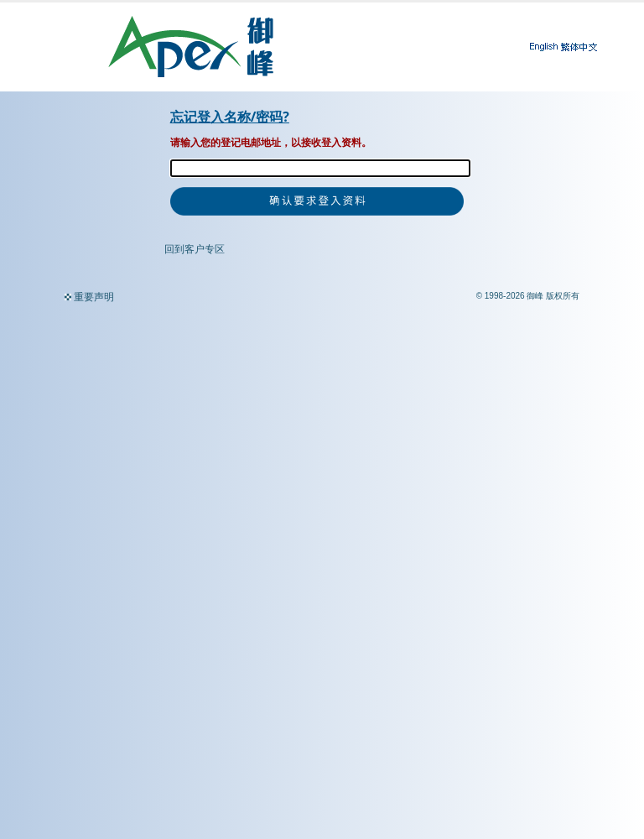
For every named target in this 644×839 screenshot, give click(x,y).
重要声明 (94, 297)
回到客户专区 (195, 249)
